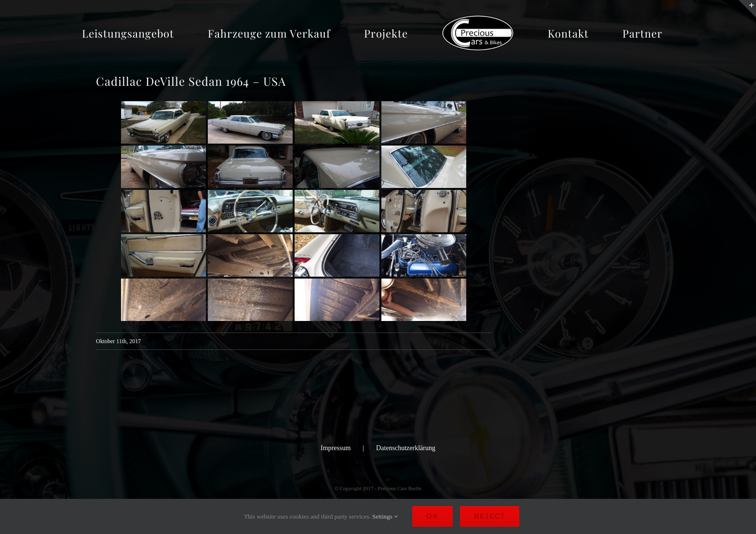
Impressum (336, 448)
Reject (490, 516)
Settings (385, 516)
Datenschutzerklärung (406, 448)
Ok (432, 516)
